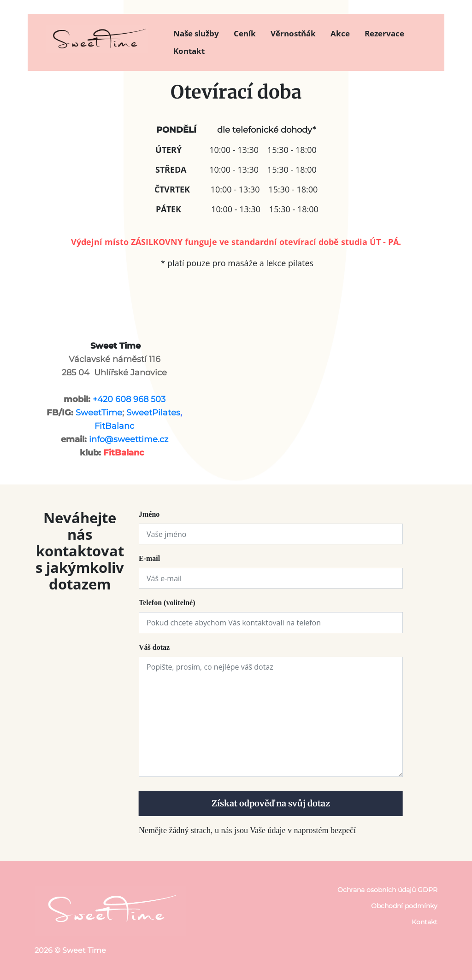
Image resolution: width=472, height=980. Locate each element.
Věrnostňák (293, 33)
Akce (340, 33)
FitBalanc (114, 426)
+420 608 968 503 (129, 399)
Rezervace (384, 33)
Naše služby (196, 33)
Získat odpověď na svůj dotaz (271, 803)
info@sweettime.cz (129, 439)
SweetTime (99, 413)
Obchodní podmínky (404, 906)
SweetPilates (153, 413)
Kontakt (189, 51)
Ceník (245, 33)
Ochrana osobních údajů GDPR (387, 890)
